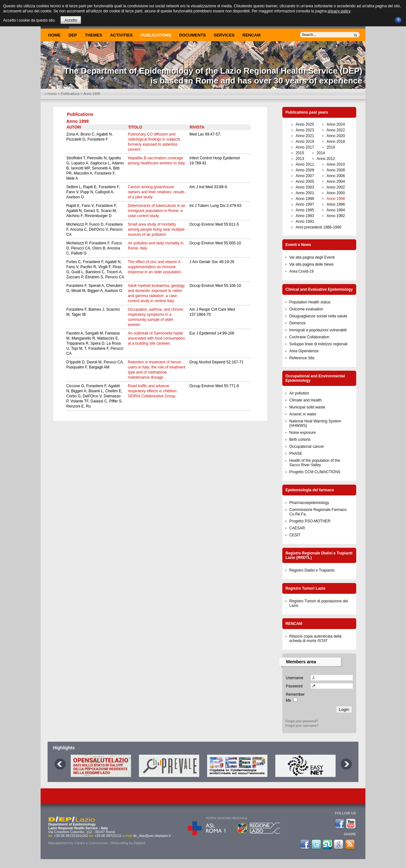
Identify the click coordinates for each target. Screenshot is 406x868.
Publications (156, 35)
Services (224, 35)
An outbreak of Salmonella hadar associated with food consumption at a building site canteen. (156, 338)
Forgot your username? (302, 726)
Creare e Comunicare (91, 843)
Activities (121, 35)
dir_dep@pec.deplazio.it (152, 836)
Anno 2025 (305, 124)
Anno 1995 (305, 210)
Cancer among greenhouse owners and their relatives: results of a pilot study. (156, 192)
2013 (300, 159)
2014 (321, 153)
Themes (94, 35)
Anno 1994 (336, 210)
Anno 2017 (305, 147)
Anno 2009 (305, 170)
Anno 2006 (336, 176)
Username (295, 678)
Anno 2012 (326, 159)
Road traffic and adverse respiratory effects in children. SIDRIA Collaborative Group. (153, 391)
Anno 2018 (336, 142)
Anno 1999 (305, 199)
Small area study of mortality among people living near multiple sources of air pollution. (156, 229)
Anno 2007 (305, 176)
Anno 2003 (305, 187)
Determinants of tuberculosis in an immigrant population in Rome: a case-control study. (157, 211)
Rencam (251, 35)
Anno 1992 (336, 216)
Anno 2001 (305, 193)
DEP (73, 35)
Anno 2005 (305, 182)
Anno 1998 (336, 199)
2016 (331, 147)
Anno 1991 (305, 222)
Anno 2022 (336, 130)
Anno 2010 (336, 164)
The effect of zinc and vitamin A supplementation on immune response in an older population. (155, 267)
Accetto (71, 20)
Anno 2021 (305, 136)
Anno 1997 (305, 204)
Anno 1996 (336, 204)
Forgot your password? (302, 721)
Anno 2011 (305, 164)
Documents (193, 35)
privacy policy (339, 11)
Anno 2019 (305, 142)
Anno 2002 (336, 187)
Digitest (139, 843)
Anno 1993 (305, 216)
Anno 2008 (336, 170)
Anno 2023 (305, 130)
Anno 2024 (336, 124)
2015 (300, 153)
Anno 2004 (336, 182)
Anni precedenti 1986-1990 (318, 227)
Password (294, 686)
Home (54, 35)
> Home (51, 94)
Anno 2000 (336, 193)
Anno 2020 (336, 136)
